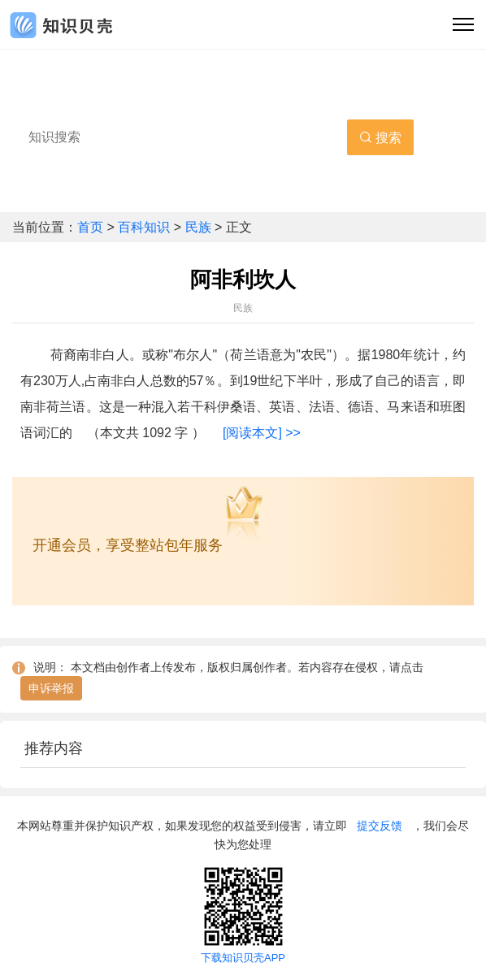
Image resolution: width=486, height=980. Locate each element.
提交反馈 (380, 826)
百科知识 (145, 227)
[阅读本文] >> (262, 433)
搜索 (380, 138)
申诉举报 (51, 688)
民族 (198, 227)
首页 (92, 227)
